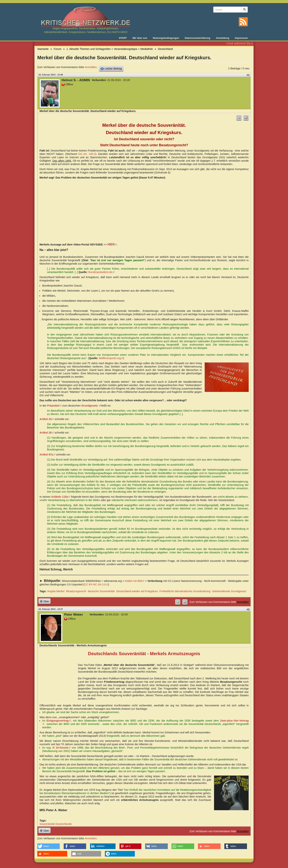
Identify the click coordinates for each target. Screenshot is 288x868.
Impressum (241, 38)
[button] (48, 846)
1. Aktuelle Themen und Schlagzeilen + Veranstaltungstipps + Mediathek (110, 49)
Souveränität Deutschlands (56, 824)
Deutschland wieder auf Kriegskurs (137, 591)
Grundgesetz (91, 406)
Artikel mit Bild (134, 581)
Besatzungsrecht (76, 591)
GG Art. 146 (87, 154)
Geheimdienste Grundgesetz (229, 591)
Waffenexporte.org (111, 358)
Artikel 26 (47, 433)
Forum (58, 49)
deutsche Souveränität (101, 591)
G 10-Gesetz (62, 748)
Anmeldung (223, 38)
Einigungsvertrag (59, 721)
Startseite (43, 49)
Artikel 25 (47, 419)
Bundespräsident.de (101, 272)
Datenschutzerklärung (198, 38)
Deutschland (165, 49)
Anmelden (91, 67)
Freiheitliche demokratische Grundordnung (185, 591)
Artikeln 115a (61, 497)
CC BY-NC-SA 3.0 (96, 584)
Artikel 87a (47, 455)
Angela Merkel (56, 591)
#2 (248, 609)
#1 (248, 75)
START (123, 38)
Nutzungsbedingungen (166, 38)
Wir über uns (140, 38)
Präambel (54, 406)
